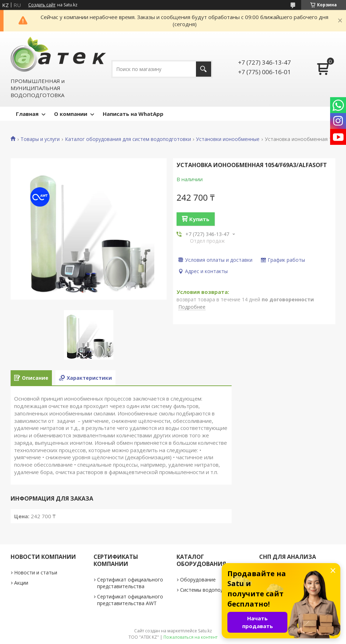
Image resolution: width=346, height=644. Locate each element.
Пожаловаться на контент (190, 637)
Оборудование (198, 580)
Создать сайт (42, 5)
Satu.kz (205, 631)
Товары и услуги (40, 139)
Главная (27, 114)
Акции (21, 583)
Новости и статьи (36, 572)
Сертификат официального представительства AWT (130, 600)
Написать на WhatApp (133, 114)
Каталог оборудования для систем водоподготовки (128, 139)
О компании (71, 114)
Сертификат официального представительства (130, 583)
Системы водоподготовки (211, 590)
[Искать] (204, 69)
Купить (199, 219)
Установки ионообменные (228, 139)
